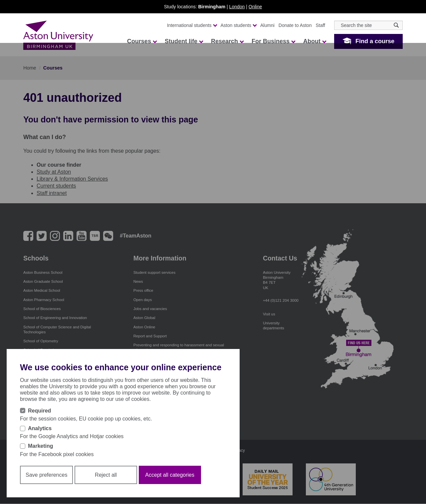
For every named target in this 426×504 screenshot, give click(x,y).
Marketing (41, 446)
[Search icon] (396, 25)
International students (192, 25)
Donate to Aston (295, 25)
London (237, 7)
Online (255, 7)
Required (39, 411)
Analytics (40, 428)
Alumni (267, 25)
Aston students (239, 25)
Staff (320, 25)
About (315, 41)
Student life (184, 41)
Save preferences (46, 475)
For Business (273, 41)
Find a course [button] (375, 41)
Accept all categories (170, 475)
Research (227, 41)
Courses (142, 41)
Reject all (106, 475)
